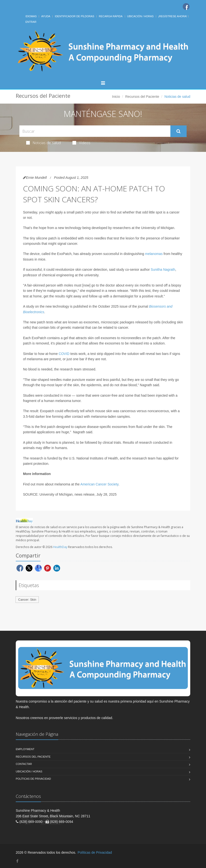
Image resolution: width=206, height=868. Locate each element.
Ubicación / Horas (140, 16)
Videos (81, 143)
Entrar (31, 22)
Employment (25, 749)
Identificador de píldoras (75, 16)
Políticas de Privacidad (33, 779)
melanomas (154, 254)
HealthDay (60, 547)
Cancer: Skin (27, 600)
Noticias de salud (44, 143)
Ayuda (46, 16)
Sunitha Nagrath (163, 270)
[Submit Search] (178, 131)
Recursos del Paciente (142, 97)
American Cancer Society (99, 484)
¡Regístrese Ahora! (173, 16)
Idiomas (31, 16)
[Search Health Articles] (95, 131)
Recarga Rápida (111, 16)
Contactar (24, 764)
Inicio (116, 97)
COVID (64, 354)
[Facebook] (186, 7)
